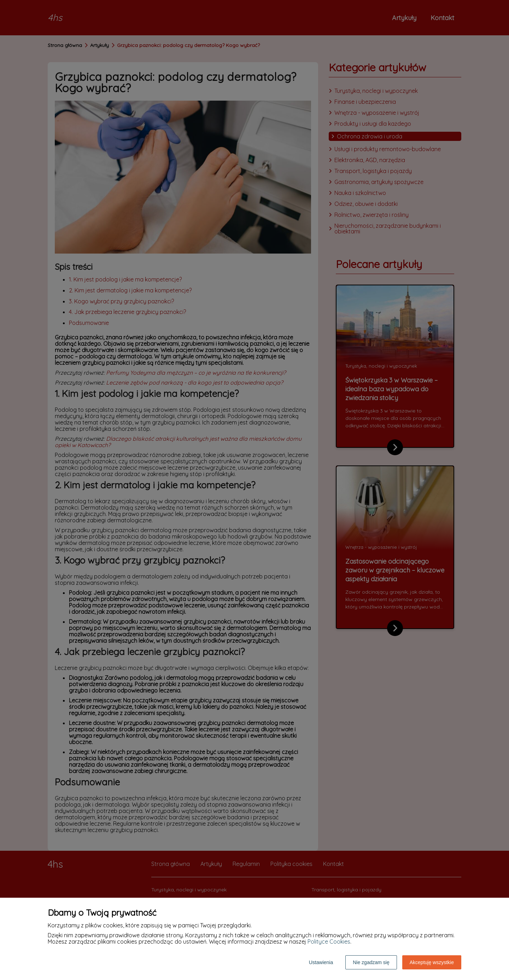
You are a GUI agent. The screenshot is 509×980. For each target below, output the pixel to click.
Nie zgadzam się (371, 962)
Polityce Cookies (329, 942)
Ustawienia (321, 962)
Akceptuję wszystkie (432, 962)
